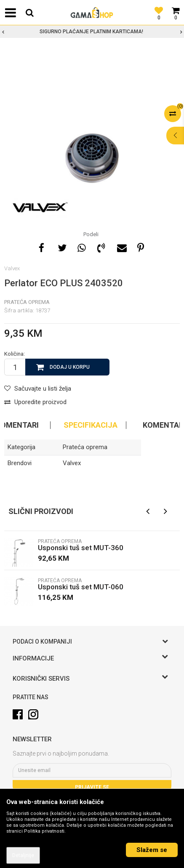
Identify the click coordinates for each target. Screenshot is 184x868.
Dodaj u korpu (70, 367)
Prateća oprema (27, 302)
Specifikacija (91, 425)
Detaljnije (23, 855)
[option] (92, 32)
